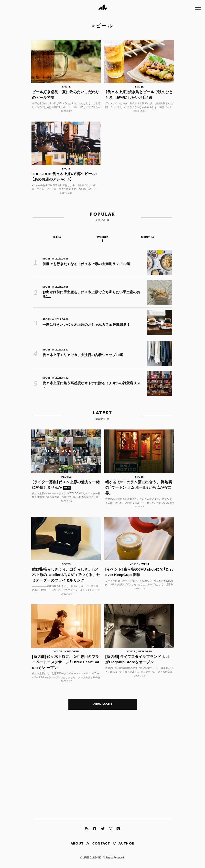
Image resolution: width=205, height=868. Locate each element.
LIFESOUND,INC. (93, 857)
